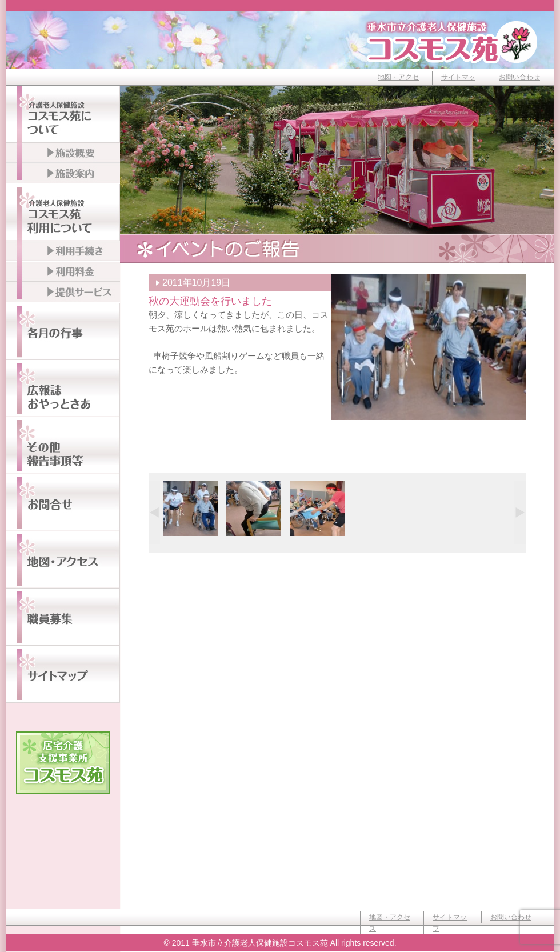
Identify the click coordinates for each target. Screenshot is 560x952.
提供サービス (63, 293)
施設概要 (63, 153)
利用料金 (63, 272)
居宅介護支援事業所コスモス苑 (63, 763)
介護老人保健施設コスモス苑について (63, 114)
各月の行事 (63, 331)
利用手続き (63, 251)
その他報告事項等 (63, 446)
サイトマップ (458, 83)
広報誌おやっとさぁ (63, 389)
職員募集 (63, 617)
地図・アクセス (398, 83)
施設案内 (63, 174)
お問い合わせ (519, 77)
